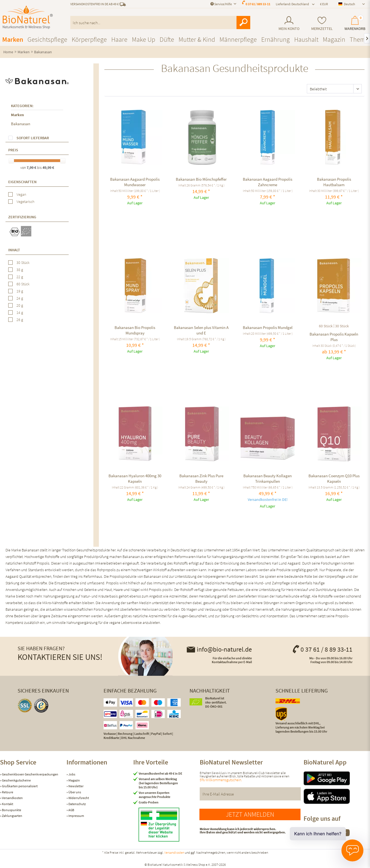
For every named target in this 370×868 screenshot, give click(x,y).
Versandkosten (12, 798)
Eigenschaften (22, 182)
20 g (20, 305)
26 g (20, 320)
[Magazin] (334, 39)
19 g (20, 291)
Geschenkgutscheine (16, 780)
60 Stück (23, 284)
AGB (71, 810)
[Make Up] (144, 39)
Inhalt (14, 250)
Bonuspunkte (11, 810)
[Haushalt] (306, 39)
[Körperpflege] (89, 39)
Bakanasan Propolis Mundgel (268, 327)
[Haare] (119, 39)
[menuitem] (289, 23)
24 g (20, 298)
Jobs (72, 774)
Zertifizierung (22, 217)
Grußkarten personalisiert (20, 786)
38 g (20, 270)
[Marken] (13, 39)
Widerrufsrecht (78, 798)
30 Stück (23, 263)
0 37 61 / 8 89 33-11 (322, 649)
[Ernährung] (276, 39)
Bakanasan (21, 124)
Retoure (7, 792)
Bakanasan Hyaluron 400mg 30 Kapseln (135, 478)
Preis (13, 150)
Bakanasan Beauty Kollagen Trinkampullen (268, 478)
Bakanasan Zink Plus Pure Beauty (201, 478)
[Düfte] (167, 39)
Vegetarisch (25, 202)
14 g (20, 312)
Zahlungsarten (12, 816)
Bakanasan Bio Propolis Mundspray (135, 330)
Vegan (21, 194)
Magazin (74, 780)
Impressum (76, 816)
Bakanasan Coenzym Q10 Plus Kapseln (334, 478)
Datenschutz (77, 804)
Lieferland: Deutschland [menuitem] (292, 4)
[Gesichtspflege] (47, 39)
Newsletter (76, 786)
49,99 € (48, 168)
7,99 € (32, 168)
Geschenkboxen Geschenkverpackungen (30, 774)
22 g (20, 277)
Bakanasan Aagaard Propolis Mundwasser (135, 182)
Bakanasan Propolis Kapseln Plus (334, 337)
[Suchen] (243, 23)
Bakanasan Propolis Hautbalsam (334, 182)
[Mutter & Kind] (197, 39)
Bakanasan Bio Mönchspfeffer (201, 179)
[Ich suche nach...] (160, 23)
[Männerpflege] (238, 39)
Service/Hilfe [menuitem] (221, 4)
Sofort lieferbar (33, 138)
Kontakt (7, 804)
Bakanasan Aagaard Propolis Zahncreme (268, 182)
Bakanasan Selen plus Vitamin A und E (201, 330)
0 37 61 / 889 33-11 (258, 4)
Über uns (74, 792)
